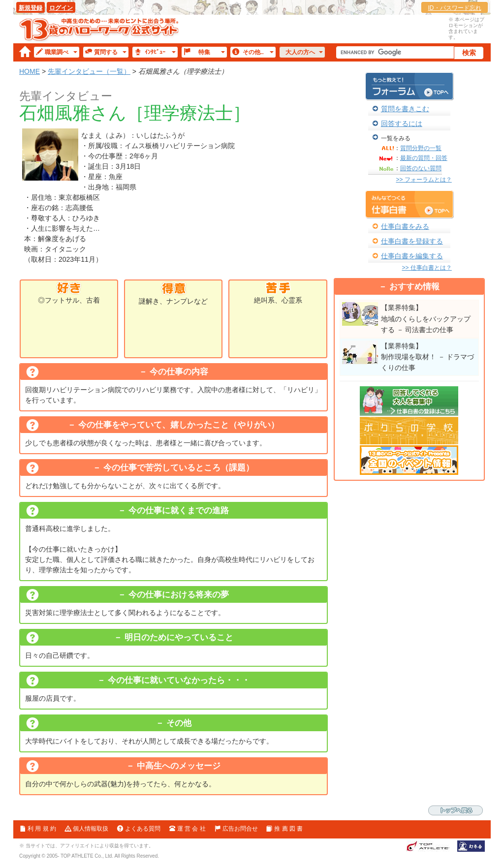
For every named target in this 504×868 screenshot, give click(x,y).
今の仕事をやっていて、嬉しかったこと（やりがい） (179, 425)
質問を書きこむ (405, 109)
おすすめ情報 (414, 287)
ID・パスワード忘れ (455, 8)
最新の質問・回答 (424, 158)
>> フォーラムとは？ (424, 180)
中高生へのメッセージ (179, 766)
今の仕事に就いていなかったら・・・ (179, 680)
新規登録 (31, 8)
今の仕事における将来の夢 (179, 595)
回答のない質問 (421, 168)
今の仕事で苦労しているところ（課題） (179, 468)
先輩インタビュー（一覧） (89, 71)
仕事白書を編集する (412, 256)
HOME (30, 71)
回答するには (402, 124)
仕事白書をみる (405, 226)
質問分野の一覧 (421, 148)
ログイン (61, 8)
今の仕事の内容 (179, 372)
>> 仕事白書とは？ (426, 268)
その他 (179, 723)
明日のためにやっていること (179, 637)
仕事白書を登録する (412, 241)
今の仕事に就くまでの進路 (179, 511)
